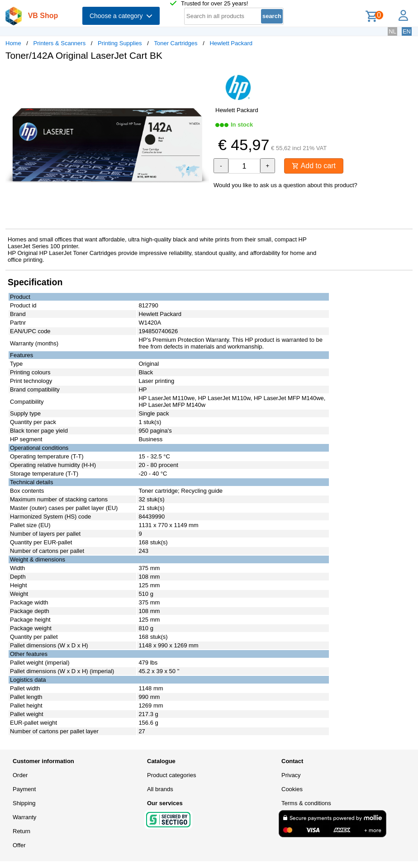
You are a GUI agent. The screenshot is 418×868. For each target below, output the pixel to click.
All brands (160, 789)
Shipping (24, 803)
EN (407, 31)
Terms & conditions (306, 803)
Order (20, 775)
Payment (24, 789)
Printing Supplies (120, 43)
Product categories (171, 775)
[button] (201, 77)
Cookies (292, 789)
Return (21, 831)
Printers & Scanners (60, 43)
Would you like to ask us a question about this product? (285, 185)
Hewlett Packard (231, 43)
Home (13, 43)
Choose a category (121, 16)
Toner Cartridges (176, 43)
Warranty (24, 817)
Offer (19, 845)
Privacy (291, 775)
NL (392, 31)
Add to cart (314, 166)
